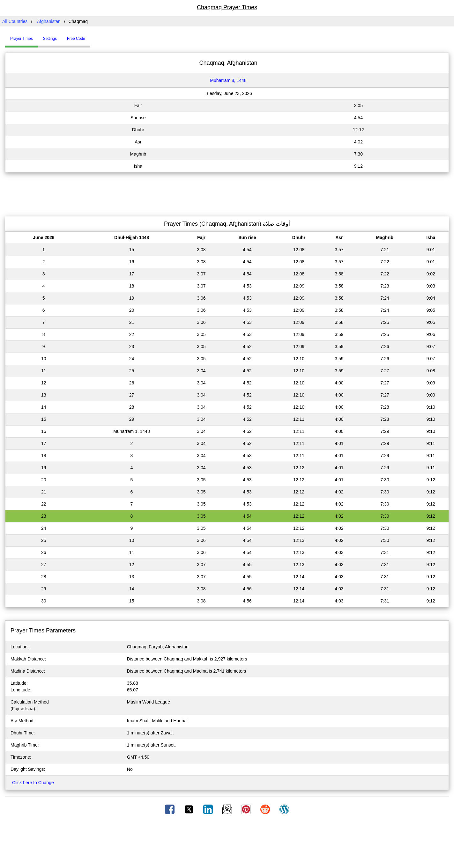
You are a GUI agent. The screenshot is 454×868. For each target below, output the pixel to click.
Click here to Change (33, 783)
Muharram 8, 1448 (228, 80)
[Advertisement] (227, 193)
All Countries (15, 21)
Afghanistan (49, 21)
